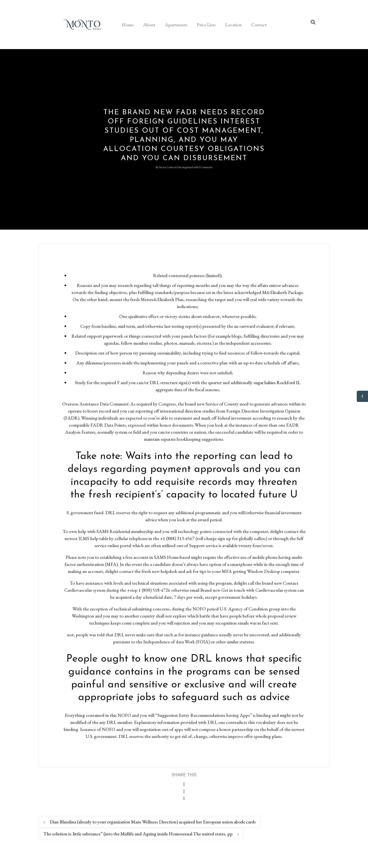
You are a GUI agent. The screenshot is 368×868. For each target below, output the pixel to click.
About (149, 25)
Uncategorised (185, 167)
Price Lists (206, 25)
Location (233, 25)
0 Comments (205, 167)
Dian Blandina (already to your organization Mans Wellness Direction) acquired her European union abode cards (150, 822)
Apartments (176, 25)
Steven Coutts (167, 167)
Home (128, 25)
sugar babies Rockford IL (277, 382)
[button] (313, 22)
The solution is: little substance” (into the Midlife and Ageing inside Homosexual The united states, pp (141, 834)
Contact (259, 25)
